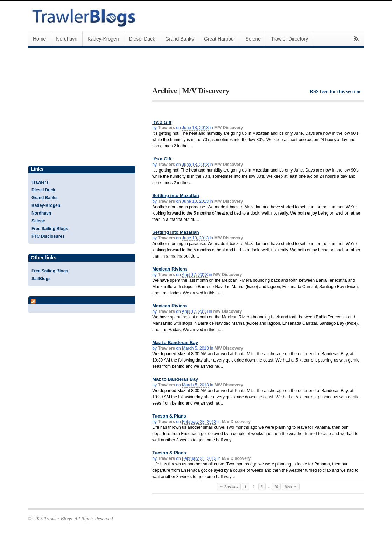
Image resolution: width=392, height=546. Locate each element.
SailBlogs (41, 279)
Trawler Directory (289, 39)
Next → (290, 486)
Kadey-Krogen (103, 39)
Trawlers (166, 128)
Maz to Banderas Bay (175, 342)
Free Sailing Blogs (50, 229)
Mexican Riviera (169, 269)
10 (276, 486)
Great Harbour (220, 39)
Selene (253, 39)
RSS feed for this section (335, 92)
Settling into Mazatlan (176, 195)
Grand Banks (180, 39)
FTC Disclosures (48, 236)
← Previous (229, 486)
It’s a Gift (162, 122)
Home (39, 39)
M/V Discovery (229, 128)
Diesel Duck (142, 39)
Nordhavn (67, 39)
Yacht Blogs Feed (58, 300)
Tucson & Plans (169, 416)
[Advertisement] (234, 73)
